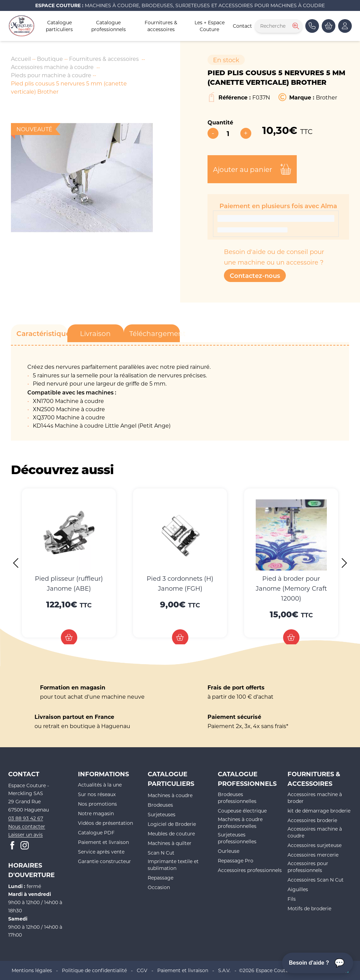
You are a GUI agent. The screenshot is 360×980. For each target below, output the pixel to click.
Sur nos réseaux (97, 794)
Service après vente (101, 852)
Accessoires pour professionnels (308, 867)
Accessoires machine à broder (315, 798)
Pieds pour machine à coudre (51, 75)
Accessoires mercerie (313, 855)
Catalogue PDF (96, 833)
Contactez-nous (255, 276)
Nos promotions (97, 804)
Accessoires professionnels (250, 870)
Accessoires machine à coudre (52, 67)
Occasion (159, 887)
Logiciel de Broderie (172, 824)
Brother (326, 97)
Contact (242, 26)
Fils (292, 899)
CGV (142, 970)
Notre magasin (96, 813)
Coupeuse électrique (242, 811)
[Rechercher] (295, 26)
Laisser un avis (25, 835)
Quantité (220, 122)
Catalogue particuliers (59, 26)
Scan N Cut (161, 853)
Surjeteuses (162, 814)
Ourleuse (229, 851)
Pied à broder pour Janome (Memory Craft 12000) (291, 588)
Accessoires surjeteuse (315, 845)
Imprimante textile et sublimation (173, 865)
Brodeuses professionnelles (237, 798)
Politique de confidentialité (94, 970)
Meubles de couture (171, 834)
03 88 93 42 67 (26, 818)
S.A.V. (224, 970)
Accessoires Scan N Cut (316, 880)
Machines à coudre (170, 795)
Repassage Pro (236, 861)
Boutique (50, 59)
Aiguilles (298, 889)
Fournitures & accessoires (161, 26)
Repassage (161, 878)
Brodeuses (160, 805)
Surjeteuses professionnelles (237, 838)
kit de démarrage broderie (319, 811)
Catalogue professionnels (109, 26)
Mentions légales (32, 970)
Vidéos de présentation (105, 823)
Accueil (21, 59)
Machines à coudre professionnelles (240, 823)
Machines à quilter (170, 843)
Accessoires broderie (312, 820)
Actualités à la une (100, 785)
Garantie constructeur (104, 861)
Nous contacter (27, 826)
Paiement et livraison (103, 842)
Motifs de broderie (309, 908)
